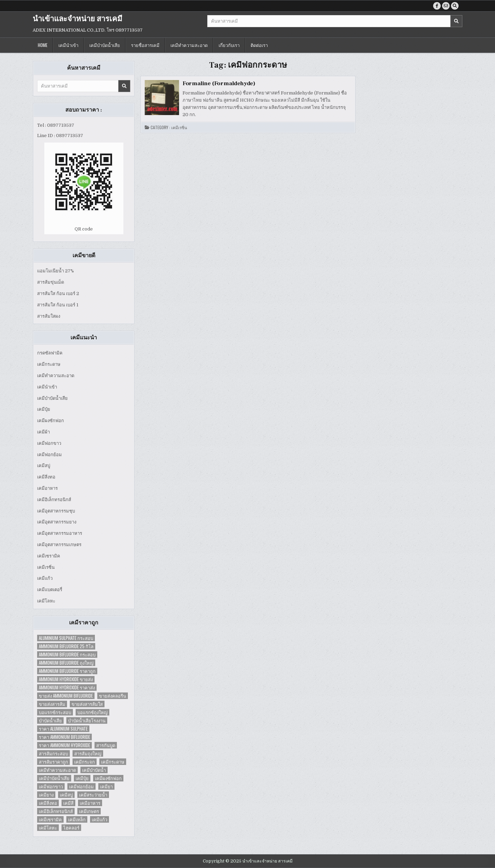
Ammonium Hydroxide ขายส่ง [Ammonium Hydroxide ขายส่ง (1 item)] (66, 679)
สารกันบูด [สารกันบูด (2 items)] (106, 745)
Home (43, 45)
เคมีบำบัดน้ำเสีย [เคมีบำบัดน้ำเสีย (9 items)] (54, 778)
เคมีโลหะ (46, 601)
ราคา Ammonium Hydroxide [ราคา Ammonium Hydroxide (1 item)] (64, 745)
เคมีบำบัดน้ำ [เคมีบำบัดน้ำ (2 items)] (94, 770)
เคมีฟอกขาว (49, 443)
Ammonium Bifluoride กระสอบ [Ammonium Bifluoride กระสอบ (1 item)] (67, 655)
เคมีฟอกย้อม (49, 455)
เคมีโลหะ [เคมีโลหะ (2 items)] (48, 828)
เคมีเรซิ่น (46, 567)
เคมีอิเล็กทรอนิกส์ (54, 500)
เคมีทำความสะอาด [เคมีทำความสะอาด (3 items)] (57, 770)
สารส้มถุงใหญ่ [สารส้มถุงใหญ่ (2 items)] (88, 753)
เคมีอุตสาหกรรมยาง (57, 522)
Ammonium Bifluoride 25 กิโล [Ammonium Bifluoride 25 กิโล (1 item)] (66, 646)
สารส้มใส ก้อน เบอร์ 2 (58, 294)
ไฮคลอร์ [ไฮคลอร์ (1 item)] (71, 828)
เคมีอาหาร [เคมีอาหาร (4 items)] (90, 803)
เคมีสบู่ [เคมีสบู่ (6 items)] (66, 795)
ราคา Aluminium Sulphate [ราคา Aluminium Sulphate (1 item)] (63, 729)
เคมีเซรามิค (49, 556)
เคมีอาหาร (47, 488)
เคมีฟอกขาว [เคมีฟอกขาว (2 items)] (51, 786)
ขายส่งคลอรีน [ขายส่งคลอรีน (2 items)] (113, 696)
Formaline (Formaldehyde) (219, 83)
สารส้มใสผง (49, 316)
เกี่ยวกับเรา (229, 45)
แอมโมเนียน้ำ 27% (56, 271)
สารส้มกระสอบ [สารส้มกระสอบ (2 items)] (53, 753)
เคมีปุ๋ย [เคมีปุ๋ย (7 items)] (82, 778)
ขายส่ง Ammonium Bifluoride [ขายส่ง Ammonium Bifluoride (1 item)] (66, 696)
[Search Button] (455, 6)
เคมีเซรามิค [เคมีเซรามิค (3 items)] (50, 819)
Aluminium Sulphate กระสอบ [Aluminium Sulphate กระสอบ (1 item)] (66, 638)
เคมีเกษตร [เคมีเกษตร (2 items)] (89, 811)
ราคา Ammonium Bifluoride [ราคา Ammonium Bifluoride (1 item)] (64, 737)
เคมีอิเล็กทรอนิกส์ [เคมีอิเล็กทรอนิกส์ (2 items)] (56, 811)
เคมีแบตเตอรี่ (50, 590)
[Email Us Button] (446, 6)
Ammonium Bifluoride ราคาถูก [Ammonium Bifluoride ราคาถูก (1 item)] (67, 671)
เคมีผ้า (43, 432)
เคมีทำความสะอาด (189, 45)
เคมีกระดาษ (49, 364)
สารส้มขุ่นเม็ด (51, 282)
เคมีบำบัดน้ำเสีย (105, 45)
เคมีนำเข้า (68, 45)
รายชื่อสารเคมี (145, 45)
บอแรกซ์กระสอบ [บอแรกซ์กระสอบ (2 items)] (55, 712)
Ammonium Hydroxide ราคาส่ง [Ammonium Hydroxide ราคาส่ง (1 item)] (67, 687)
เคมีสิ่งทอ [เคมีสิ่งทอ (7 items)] (48, 803)
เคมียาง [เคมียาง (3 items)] (46, 795)
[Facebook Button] (437, 6)
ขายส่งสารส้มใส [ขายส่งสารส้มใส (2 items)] (87, 704)
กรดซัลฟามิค (50, 353)
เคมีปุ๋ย (44, 409)
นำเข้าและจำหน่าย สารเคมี (78, 19)
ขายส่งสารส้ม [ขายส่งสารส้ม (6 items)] (52, 704)
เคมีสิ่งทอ (46, 477)
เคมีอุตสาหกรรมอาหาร (60, 533)
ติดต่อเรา (259, 45)
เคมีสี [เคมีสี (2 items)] (68, 803)
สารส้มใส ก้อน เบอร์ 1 (58, 305)
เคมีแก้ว (45, 578)
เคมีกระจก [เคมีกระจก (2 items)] (85, 762)
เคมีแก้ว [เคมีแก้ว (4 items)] (100, 819)
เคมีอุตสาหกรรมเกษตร (59, 545)
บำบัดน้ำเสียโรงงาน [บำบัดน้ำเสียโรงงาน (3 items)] (87, 720)
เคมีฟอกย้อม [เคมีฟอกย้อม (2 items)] (81, 786)
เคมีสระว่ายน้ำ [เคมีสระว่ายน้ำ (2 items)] (93, 795)
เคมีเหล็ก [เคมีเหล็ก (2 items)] (77, 819)
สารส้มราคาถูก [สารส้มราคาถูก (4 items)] (53, 762)
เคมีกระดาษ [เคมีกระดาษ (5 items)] (113, 762)
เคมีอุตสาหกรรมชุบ (56, 511)
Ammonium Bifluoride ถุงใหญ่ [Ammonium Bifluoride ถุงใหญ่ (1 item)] (66, 663)
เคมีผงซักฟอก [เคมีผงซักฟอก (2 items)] (108, 778)
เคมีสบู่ (44, 466)
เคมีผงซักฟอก (51, 421)
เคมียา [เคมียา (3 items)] (106, 786)
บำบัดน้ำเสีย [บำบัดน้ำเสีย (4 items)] (50, 720)
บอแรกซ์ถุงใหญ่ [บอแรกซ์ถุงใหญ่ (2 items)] (92, 712)
